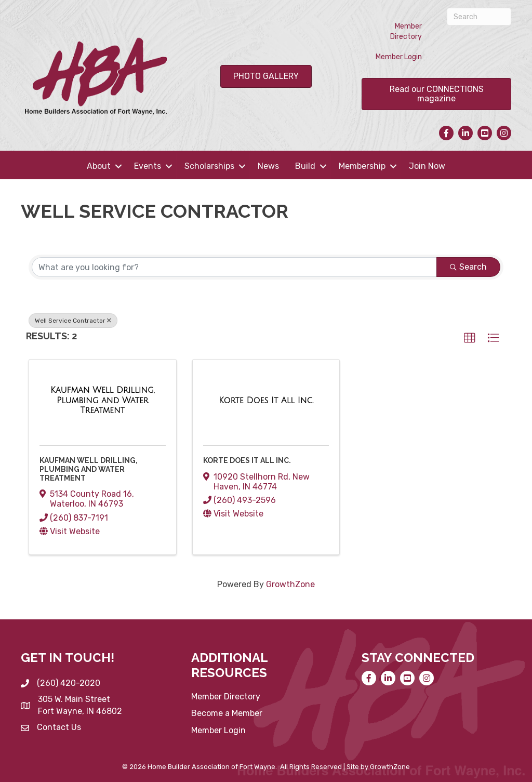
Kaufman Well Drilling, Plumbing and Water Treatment (89, 469)
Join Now (427, 166)
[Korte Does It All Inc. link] (266, 401)
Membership (362, 166)
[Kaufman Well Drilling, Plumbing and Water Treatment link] (103, 400)
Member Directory (406, 31)
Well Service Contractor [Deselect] (73, 321)
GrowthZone (290, 584)
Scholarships (209, 166)
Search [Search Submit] (468, 267)
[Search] (479, 17)
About (99, 166)
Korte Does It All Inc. (247, 460)
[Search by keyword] (234, 267)
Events (148, 166)
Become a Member (227, 713)
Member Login (399, 57)
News (268, 166)
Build (305, 166)
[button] (470, 338)
